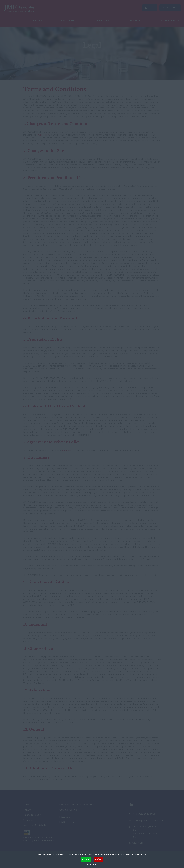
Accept (86, 859)
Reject (99, 859)
